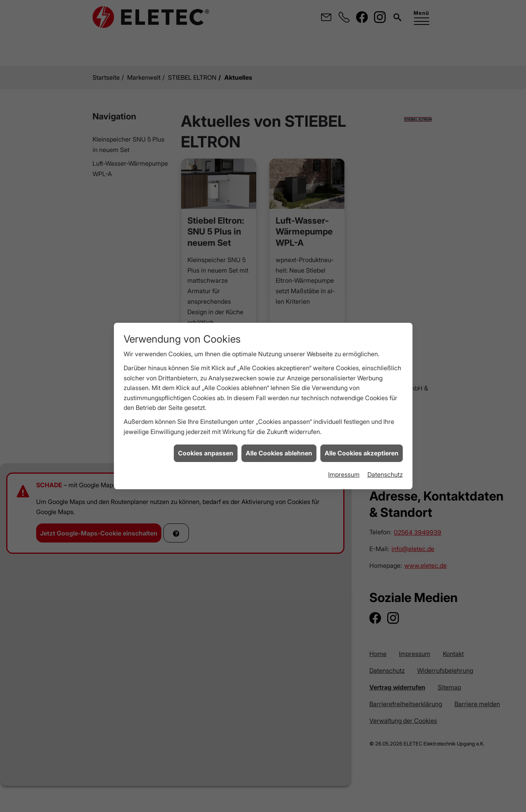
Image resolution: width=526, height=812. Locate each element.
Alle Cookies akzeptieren (362, 433)
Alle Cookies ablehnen (279, 433)
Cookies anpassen (206, 433)
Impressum (344, 454)
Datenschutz (385, 454)
